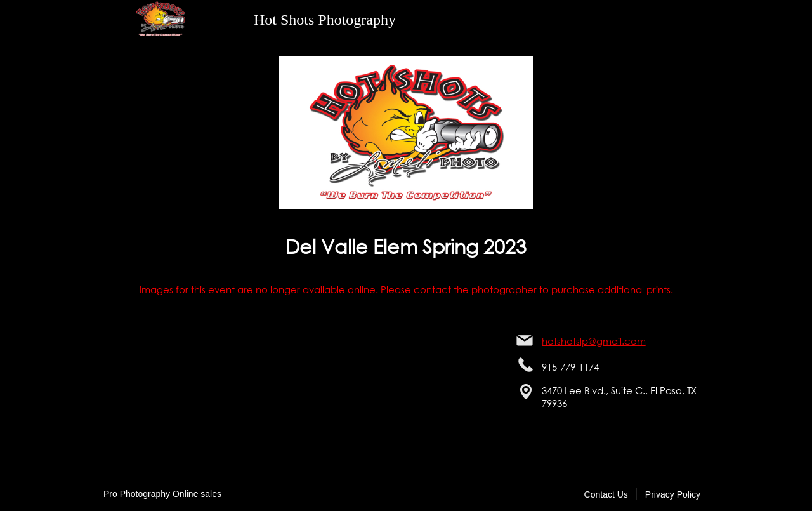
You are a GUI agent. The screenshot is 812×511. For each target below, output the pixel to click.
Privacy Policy (673, 494)
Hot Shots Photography (325, 20)
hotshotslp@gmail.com (594, 341)
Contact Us (606, 494)
